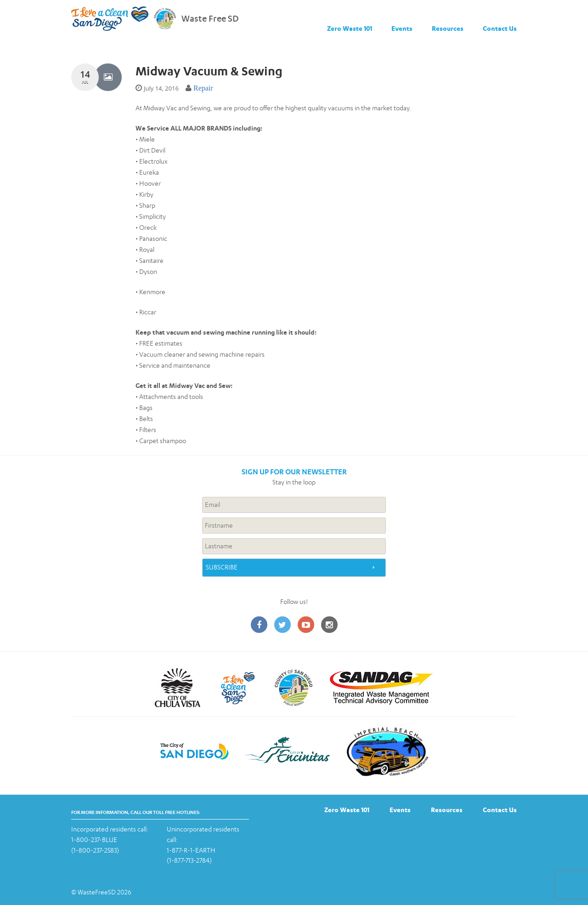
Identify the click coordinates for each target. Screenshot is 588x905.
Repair (203, 88)
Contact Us (500, 28)
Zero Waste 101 (350, 28)
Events (402, 28)
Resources (448, 28)
